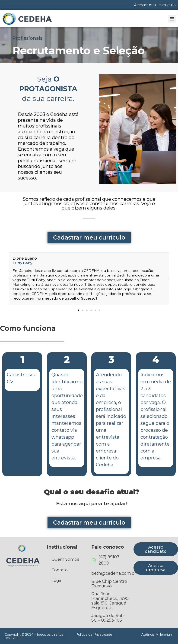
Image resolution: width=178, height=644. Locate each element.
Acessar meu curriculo (155, 5)
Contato (60, 570)
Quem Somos (65, 559)
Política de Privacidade (94, 635)
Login (57, 580)
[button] (172, 19)
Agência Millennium (157, 635)
